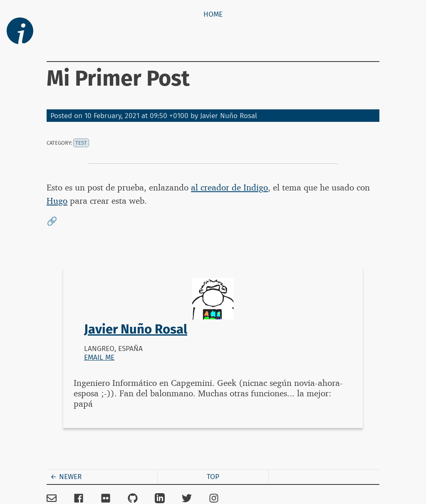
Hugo (57, 201)
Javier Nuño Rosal (229, 116)
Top (213, 477)
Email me (99, 357)
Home (213, 14)
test (81, 143)
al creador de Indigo (229, 187)
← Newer (66, 477)
